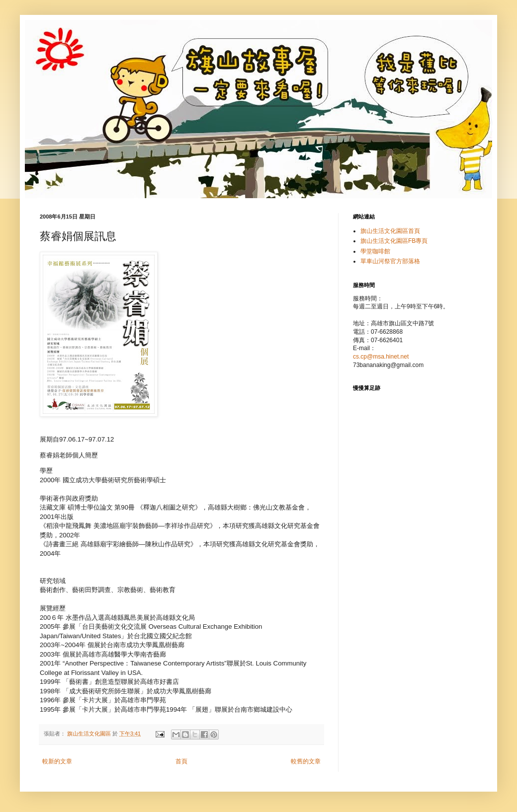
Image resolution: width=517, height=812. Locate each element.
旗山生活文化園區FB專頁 (394, 241)
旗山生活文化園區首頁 (390, 231)
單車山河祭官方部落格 (390, 261)
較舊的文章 (306, 761)
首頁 (181, 761)
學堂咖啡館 (375, 251)
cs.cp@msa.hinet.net (381, 357)
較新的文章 (57, 761)
